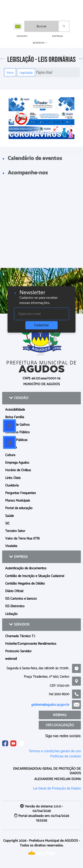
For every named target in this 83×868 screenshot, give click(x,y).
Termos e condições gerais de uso (55, 751)
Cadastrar (41, 325)
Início (10, 72)
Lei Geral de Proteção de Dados (57, 788)
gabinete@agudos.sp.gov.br (50, 705)
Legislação (26, 72)
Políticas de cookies (66, 756)
